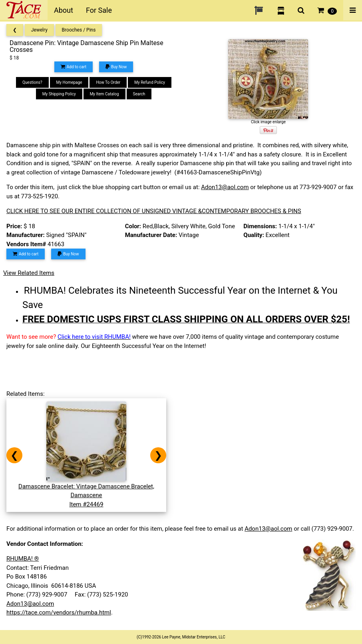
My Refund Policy (150, 82)
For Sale (99, 10)
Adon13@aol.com (225, 187)
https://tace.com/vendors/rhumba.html (59, 612)
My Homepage (69, 82)
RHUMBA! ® (23, 559)
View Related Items (29, 273)
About (64, 10)
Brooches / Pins (79, 30)
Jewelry (39, 30)
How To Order (108, 82)
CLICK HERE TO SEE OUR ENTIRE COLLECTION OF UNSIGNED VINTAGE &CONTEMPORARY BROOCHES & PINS (154, 211)
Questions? (32, 82)
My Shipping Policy (59, 94)
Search (139, 94)
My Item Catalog (104, 94)
